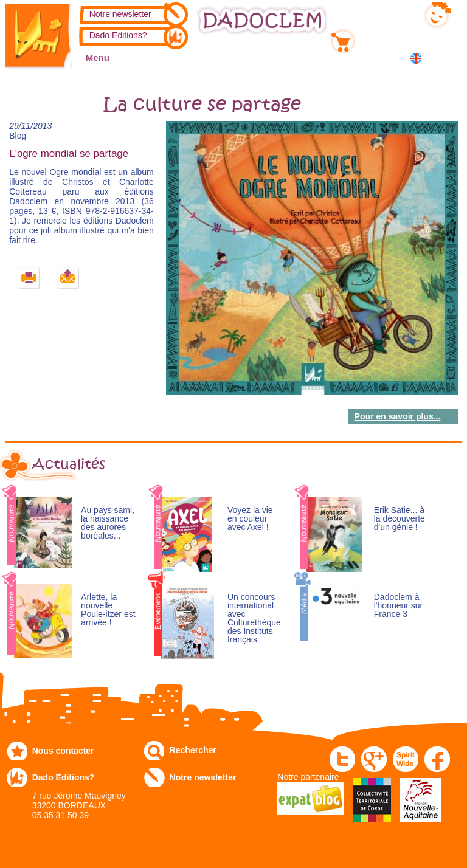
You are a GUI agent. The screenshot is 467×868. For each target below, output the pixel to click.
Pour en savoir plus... (398, 416)
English (418, 58)
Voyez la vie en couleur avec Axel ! (250, 519)
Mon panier (382, 38)
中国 (446, 59)
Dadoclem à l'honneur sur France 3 (399, 606)
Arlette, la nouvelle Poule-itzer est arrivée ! (108, 610)
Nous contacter (63, 751)
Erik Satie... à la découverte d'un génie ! (400, 519)
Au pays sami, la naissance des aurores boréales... (108, 523)
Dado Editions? (118, 35)
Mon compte (384, 13)
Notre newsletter (120, 14)
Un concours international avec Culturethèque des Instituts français (254, 618)
